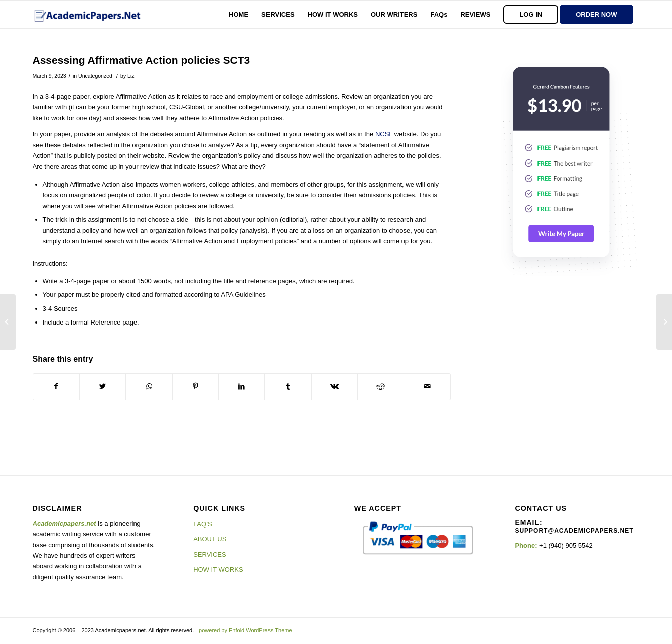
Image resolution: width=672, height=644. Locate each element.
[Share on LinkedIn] (242, 386)
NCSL (384, 134)
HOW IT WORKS (218, 570)
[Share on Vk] (334, 386)
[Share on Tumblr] (288, 386)
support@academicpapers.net (574, 531)
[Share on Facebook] (56, 386)
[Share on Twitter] (103, 386)
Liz (131, 76)
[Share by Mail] (427, 386)
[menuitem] (239, 14)
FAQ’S (203, 524)
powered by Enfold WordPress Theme (245, 630)
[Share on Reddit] (381, 386)
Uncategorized (95, 76)
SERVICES (210, 554)
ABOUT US (210, 539)
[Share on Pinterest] (195, 386)
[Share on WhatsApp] (149, 386)
